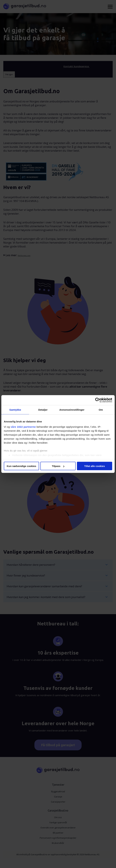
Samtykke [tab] (15, 410)
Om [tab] (101, 410)
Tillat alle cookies (95, 466)
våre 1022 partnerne (23, 427)
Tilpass (58, 466)
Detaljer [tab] (43, 410)
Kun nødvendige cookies (21, 466)
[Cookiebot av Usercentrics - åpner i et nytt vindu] (98, 400)
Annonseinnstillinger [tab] (72, 410)
